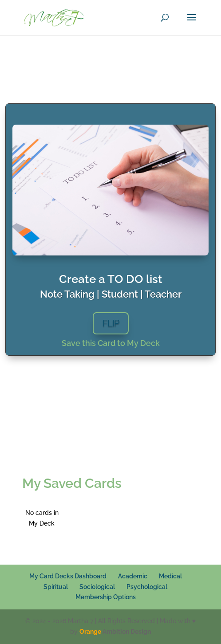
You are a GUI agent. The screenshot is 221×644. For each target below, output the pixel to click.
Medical (170, 576)
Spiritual (56, 587)
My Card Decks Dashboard (68, 576)
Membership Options (106, 597)
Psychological (147, 587)
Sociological (97, 587)
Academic (133, 576)
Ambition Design (115, 632)
